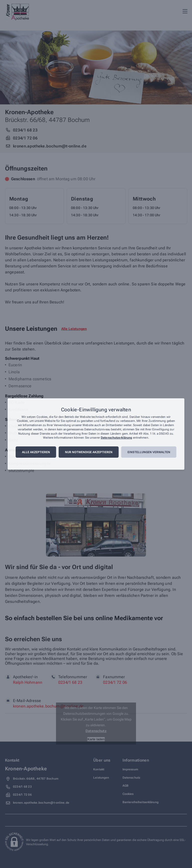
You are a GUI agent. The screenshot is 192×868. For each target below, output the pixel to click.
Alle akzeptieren (36, 452)
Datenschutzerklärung (116, 438)
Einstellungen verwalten (149, 452)
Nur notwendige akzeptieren (89, 452)
